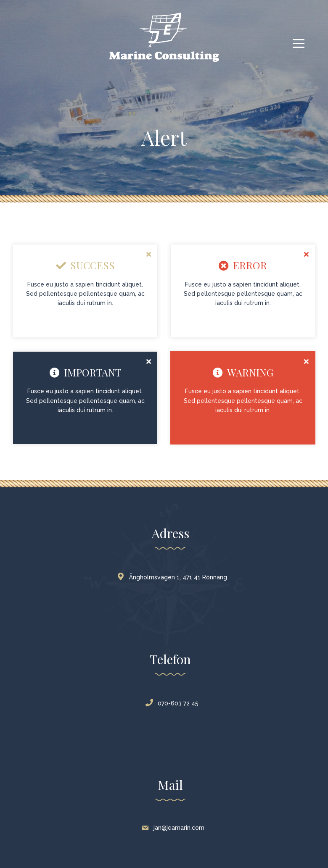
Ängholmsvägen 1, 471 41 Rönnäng (174, 577)
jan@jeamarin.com (174, 828)
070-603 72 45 (174, 703)
